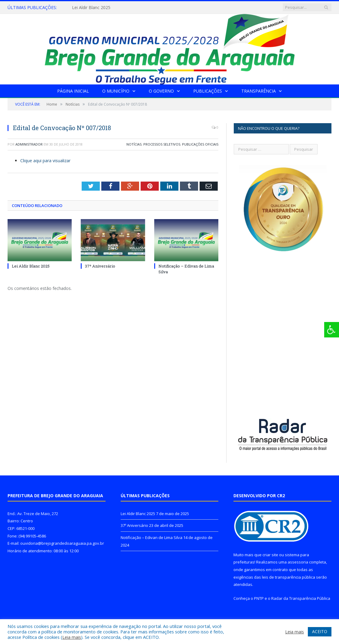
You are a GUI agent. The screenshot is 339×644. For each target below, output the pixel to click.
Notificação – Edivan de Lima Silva (152, 537)
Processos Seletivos (162, 144)
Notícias (134, 144)
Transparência (259, 91)
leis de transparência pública (288, 577)
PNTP (259, 598)
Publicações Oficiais (200, 144)
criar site (270, 555)
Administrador (29, 144)
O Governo (161, 91)
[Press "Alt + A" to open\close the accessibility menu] (332, 330)
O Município (116, 91)
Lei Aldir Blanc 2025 (91, 8)
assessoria (298, 562)
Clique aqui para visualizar (45, 161)
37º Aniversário (100, 266)
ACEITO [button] (320, 631)
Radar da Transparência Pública (301, 598)
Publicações (208, 91)
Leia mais (72, 637)
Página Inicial (73, 91)
